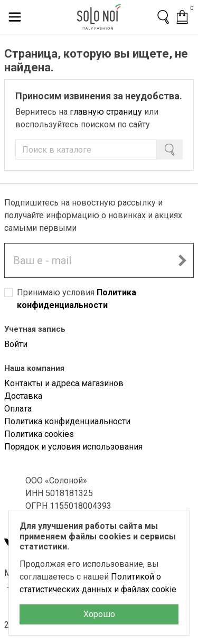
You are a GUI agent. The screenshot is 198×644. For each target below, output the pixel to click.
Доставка (23, 396)
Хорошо (99, 614)
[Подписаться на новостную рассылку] (182, 260)
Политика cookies (39, 434)
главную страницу (106, 112)
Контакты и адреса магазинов (64, 383)
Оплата (18, 409)
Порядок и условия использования (73, 447)
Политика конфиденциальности (67, 421)
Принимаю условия (77, 299)
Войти (16, 344)
